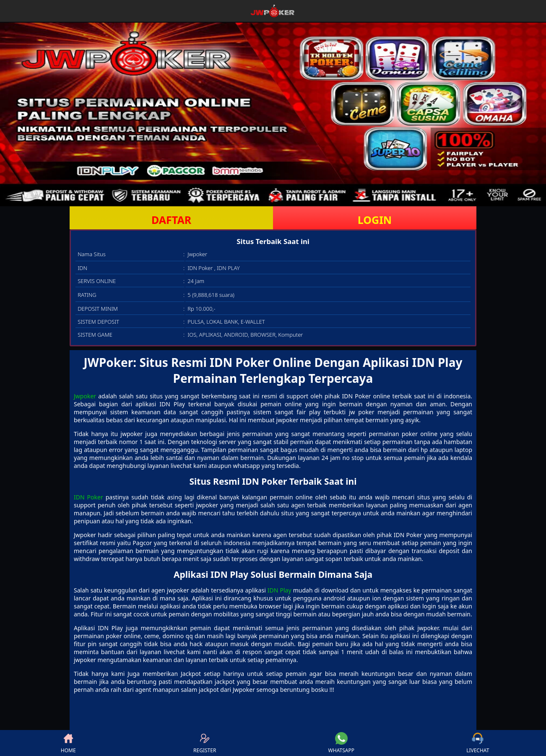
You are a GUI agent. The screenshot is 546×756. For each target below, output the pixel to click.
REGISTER (205, 743)
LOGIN (375, 220)
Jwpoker (85, 396)
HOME (68, 743)
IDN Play (279, 590)
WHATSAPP (341, 743)
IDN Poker (88, 497)
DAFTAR (171, 220)
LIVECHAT (478, 743)
